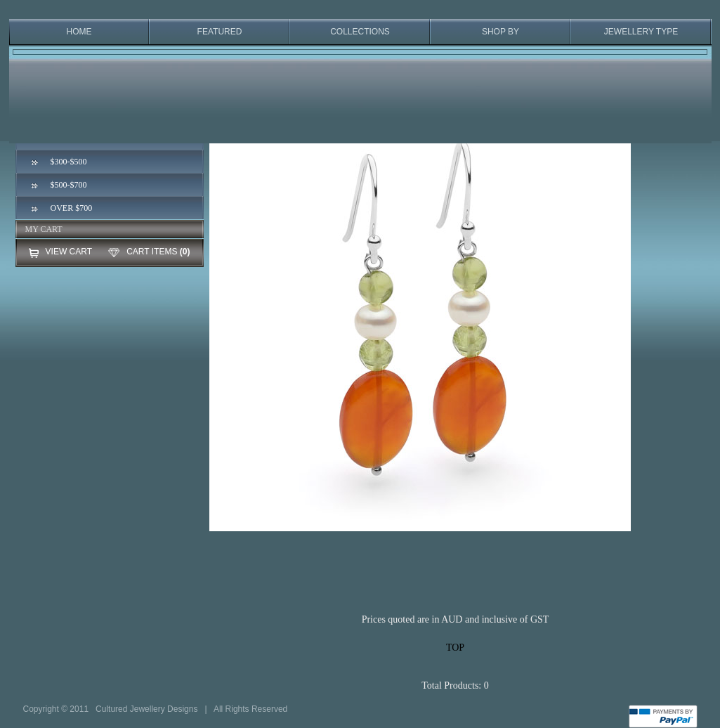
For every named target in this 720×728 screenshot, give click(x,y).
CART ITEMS (152, 252)
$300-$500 (69, 162)
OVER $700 (72, 208)
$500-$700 (69, 185)
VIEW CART (69, 252)
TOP (455, 648)
